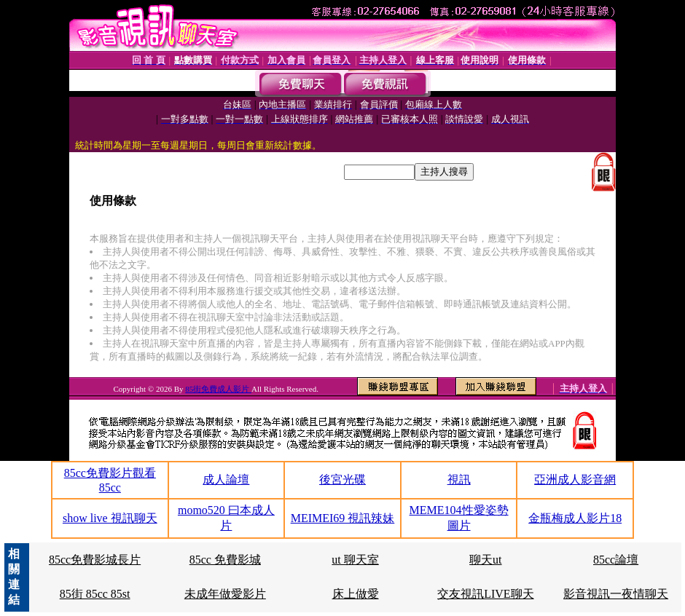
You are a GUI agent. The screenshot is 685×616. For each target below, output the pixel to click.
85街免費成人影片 (218, 389)
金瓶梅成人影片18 (575, 518)
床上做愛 (356, 594)
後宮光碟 (342, 479)
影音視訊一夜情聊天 (616, 594)
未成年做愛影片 (225, 594)
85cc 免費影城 (225, 560)
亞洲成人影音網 (575, 479)
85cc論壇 (616, 560)
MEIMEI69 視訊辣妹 (343, 518)
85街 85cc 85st (95, 594)
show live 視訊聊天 (110, 518)
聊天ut (485, 560)
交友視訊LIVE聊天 (485, 594)
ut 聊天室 (355, 560)
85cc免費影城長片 (95, 560)
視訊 (459, 479)
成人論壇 (226, 479)
